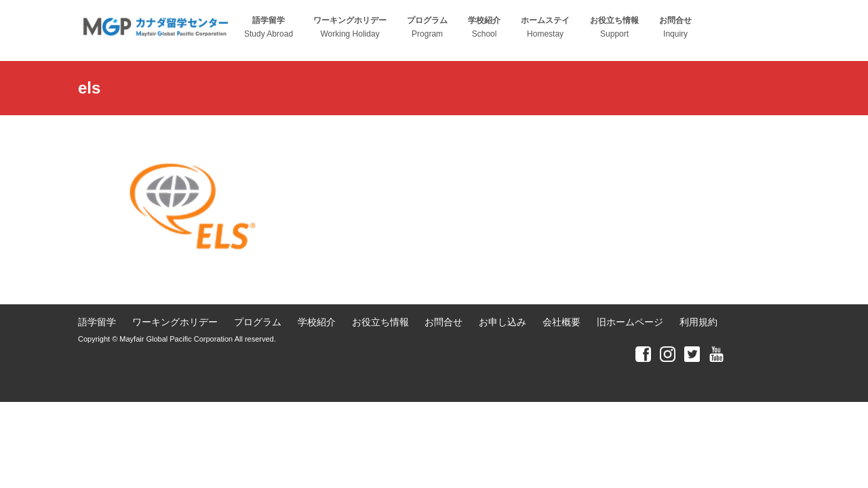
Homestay (545, 27)
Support (614, 27)
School (484, 27)
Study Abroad (269, 27)
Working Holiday (350, 27)
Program (427, 27)
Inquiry (675, 27)
